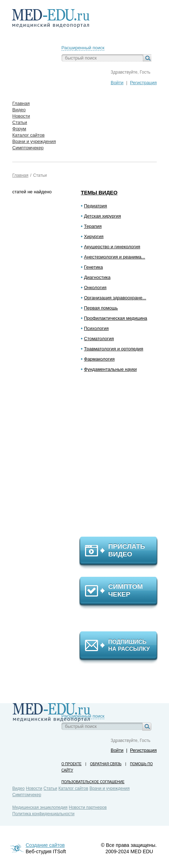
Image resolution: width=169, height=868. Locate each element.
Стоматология (99, 339)
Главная (20, 175)
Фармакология (99, 359)
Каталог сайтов (73, 788)
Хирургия (94, 236)
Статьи (40, 175)
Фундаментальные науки (110, 369)
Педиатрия (96, 206)
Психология (96, 328)
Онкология (95, 288)
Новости (34, 788)
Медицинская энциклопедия (40, 807)
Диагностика (97, 277)
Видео (18, 788)
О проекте (71, 764)
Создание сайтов (45, 845)
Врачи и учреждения (110, 788)
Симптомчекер (27, 795)
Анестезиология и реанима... (115, 257)
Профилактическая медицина (116, 318)
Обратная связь (106, 764)
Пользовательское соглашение (93, 782)
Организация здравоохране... (115, 298)
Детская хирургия (102, 216)
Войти (117, 83)
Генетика (93, 267)
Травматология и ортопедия (114, 349)
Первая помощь (101, 308)
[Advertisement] (122, 457)
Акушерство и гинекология (112, 247)
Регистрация (143, 83)
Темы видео (99, 192)
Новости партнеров (88, 807)
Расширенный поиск (83, 48)
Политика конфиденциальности (43, 814)
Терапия (93, 226)
